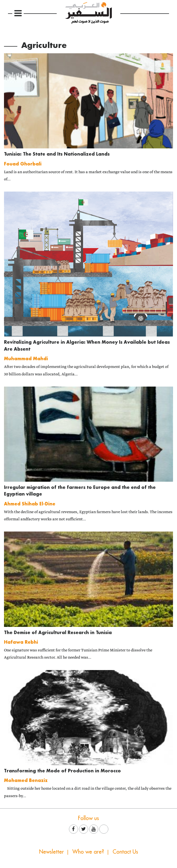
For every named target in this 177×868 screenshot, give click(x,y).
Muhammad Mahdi (26, 358)
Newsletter (52, 852)
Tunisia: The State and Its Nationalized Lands (57, 154)
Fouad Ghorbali (23, 164)
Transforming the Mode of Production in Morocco (62, 771)
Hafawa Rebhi (21, 642)
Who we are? (88, 852)
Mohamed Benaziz (26, 780)
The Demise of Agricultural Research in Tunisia (58, 632)
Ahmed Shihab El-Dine (30, 504)
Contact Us (125, 852)
